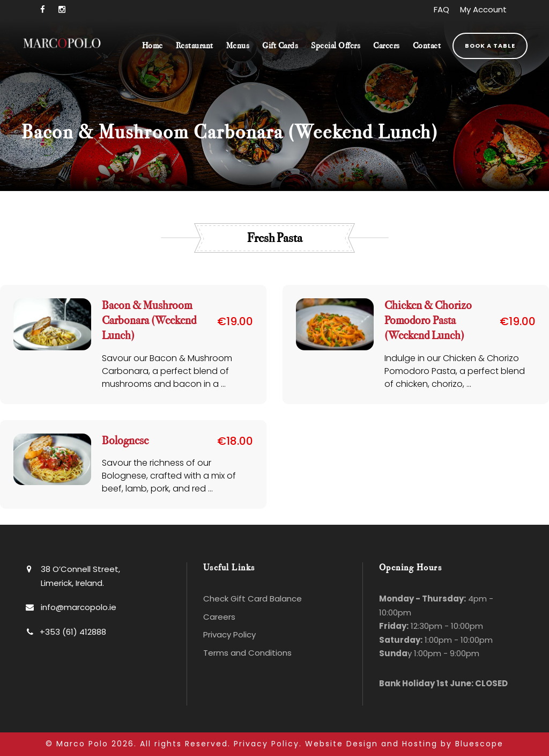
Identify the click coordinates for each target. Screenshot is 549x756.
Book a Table (490, 46)
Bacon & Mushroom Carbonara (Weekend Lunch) (149, 321)
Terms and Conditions (247, 652)
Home (153, 46)
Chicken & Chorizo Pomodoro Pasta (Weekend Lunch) (428, 321)
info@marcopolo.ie (79, 607)
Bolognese (125, 440)
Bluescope (479, 744)
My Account (483, 9)
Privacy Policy (229, 634)
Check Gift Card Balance (253, 599)
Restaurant (195, 46)
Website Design (342, 744)
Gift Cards (280, 46)
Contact (427, 46)
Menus (238, 46)
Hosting (420, 744)
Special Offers (336, 46)
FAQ (442, 9)
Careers (387, 46)
